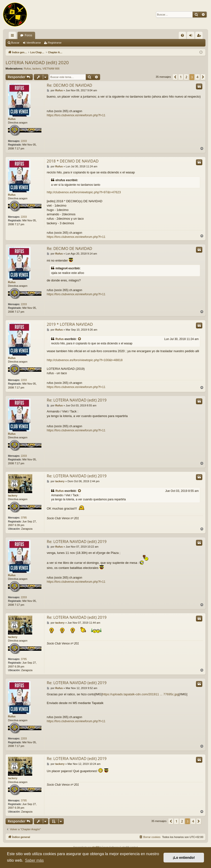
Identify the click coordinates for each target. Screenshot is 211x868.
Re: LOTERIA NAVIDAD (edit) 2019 (77, 400)
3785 (24, 518)
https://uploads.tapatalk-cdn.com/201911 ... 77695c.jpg (141, 694)
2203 (24, 141)
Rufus (27, 69)
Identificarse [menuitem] (192, 36)
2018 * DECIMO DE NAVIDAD (73, 161)
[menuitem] (182, 35)
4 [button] (197, 77)
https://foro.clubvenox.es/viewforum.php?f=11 (76, 115)
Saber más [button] (34, 860)
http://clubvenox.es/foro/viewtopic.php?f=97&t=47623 (84, 192)
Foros (28, 35)
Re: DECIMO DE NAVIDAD (69, 85)
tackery (37, 69)
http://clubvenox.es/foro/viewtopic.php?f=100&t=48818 (85, 360)
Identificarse (34, 43)
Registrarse (55, 43)
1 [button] (181, 77)
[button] (175, 77)
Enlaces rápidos (13, 36)
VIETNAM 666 (51, 69)
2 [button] (186, 77)
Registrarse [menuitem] (200, 36)
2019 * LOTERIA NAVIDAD (70, 324)
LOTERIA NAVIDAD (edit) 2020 (37, 62)
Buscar (15, 43)
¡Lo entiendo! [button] (184, 858)
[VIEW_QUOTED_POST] (80, 339)
